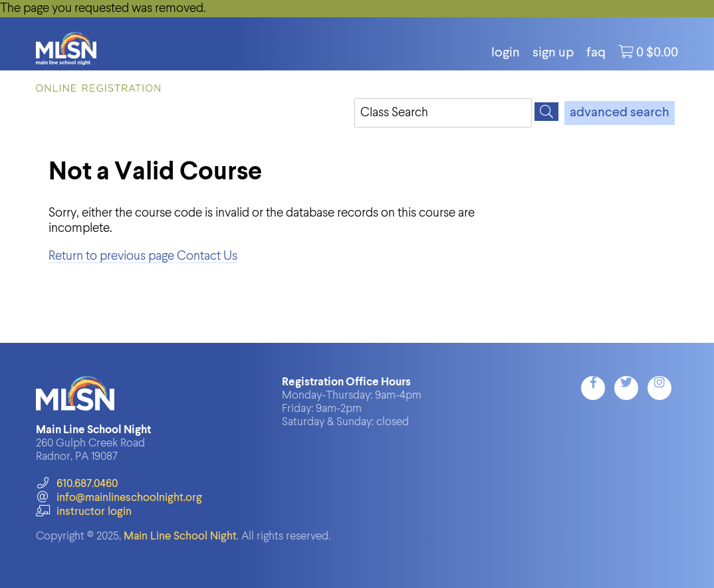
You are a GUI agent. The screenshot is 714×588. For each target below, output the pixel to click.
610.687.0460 (77, 484)
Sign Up (553, 53)
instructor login (84, 512)
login (506, 53)
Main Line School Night (180, 537)
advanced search (620, 113)
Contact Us (207, 256)
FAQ (596, 53)
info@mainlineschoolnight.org (119, 498)
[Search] (546, 112)
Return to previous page (111, 256)
